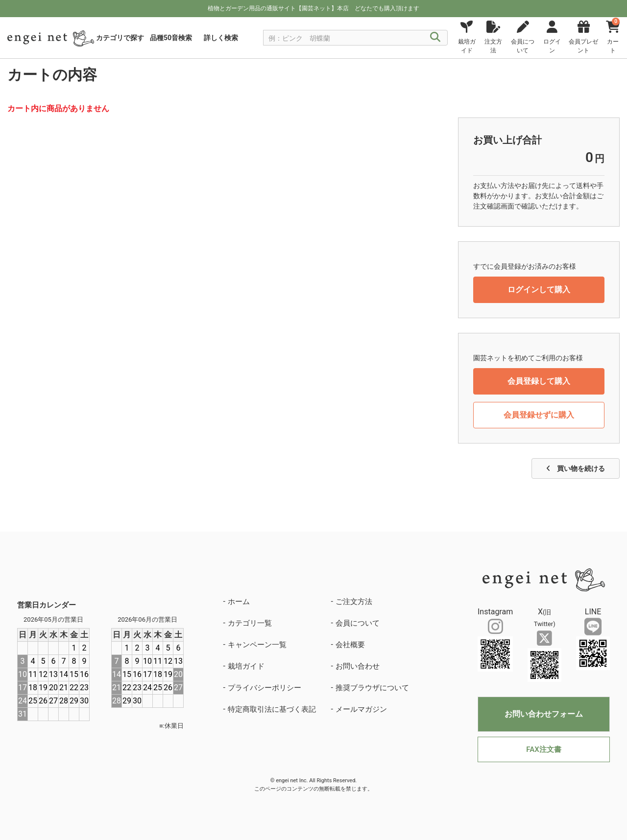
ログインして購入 (539, 290)
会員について (358, 623)
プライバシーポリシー (265, 688)
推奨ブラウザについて (372, 688)
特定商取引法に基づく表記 (272, 709)
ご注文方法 (354, 602)
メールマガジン (361, 709)
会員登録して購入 (539, 381)
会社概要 (350, 645)
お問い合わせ (358, 666)
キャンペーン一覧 (257, 645)
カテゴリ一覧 (250, 623)
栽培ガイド (246, 666)
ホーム (239, 602)
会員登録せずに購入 (539, 415)
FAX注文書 (543, 749)
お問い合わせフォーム (544, 714)
